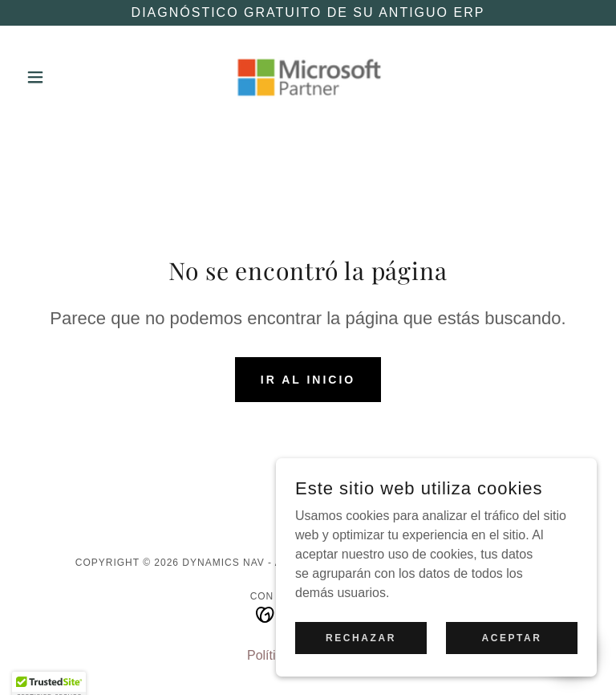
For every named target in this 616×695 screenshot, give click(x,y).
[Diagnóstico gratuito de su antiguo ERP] (308, 13)
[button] (63, 77)
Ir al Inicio (308, 380)
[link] (308, 77)
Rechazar (361, 670)
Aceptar (511, 670)
